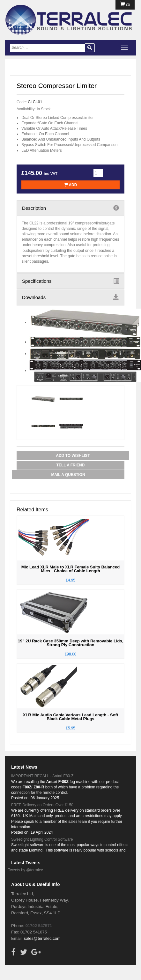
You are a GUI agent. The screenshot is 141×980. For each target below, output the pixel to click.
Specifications (70, 281)
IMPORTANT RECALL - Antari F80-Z (42, 776)
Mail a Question (68, 475)
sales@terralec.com (42, 938)
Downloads (70, 297)
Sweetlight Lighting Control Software (42, 839)
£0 (125, 5)
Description (70, 208)
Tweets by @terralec (26, 870)
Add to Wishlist (73, 456)
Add (71, 185)
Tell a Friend (71, 465)
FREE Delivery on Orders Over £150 (42, 805)
